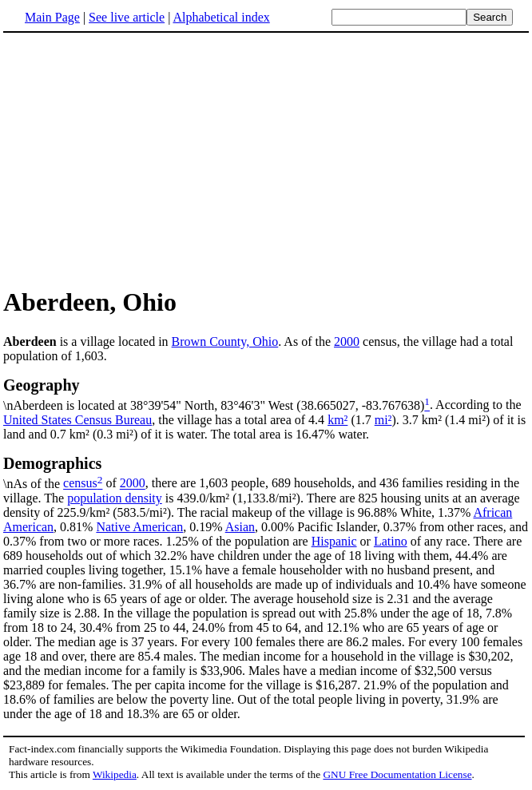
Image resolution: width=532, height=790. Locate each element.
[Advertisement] (266, 159)
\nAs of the (266, 472)
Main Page (52, 17)
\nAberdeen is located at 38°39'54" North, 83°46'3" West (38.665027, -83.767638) (266, 394)
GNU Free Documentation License (397, 774)
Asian (240, 527)
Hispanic (334, 541)
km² (337, 420)
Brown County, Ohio (225, 341)
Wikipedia (115, 774)
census (80, 484)
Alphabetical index (221, 17)
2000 (347, 341)
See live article (127, 17)
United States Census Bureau (77, 420)
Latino (391, 541)
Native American (139, 527)
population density (115, 498)
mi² (383, 420)
